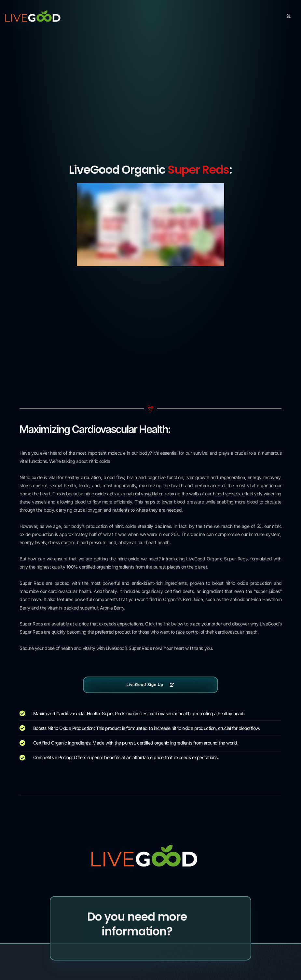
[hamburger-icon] (289, 16)
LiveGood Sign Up (151, 685)
